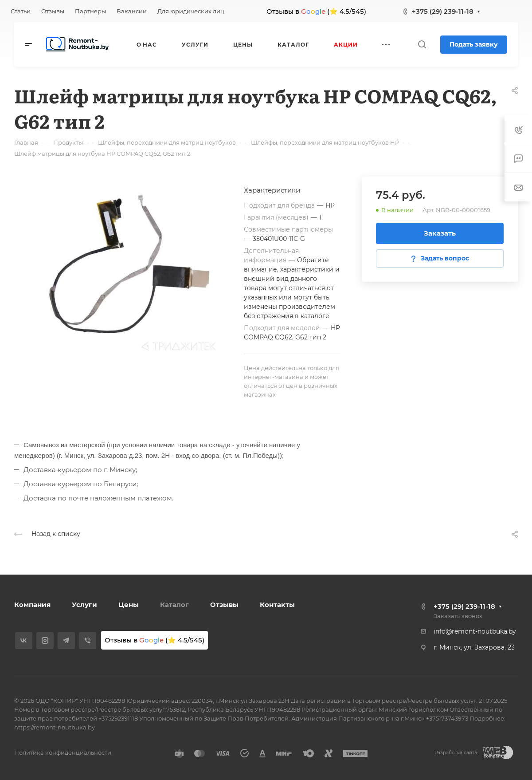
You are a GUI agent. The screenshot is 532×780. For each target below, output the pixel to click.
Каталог (174, 605)
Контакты (277, 605)
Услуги (84, 605)
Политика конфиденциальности (63, 752)
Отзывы (224, 605)
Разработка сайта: (456, 753)
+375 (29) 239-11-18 (443, 11)
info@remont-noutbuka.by (475, 631)
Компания (32, 605)
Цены (129, 605)
